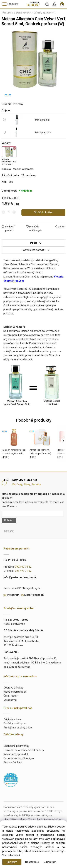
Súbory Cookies (13, 762)
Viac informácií (11, 855)
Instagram (13, 595)
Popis (34, 243)
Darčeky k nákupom (15, 724)
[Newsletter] (33, 513)
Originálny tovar (13, 719)
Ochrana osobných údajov (19, 758)
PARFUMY (6, 13)
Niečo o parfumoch (15, 692)
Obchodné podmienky (16, 746)
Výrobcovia (10, 700)
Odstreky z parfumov (44, 13)
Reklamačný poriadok (16, 754)
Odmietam (50, 862)
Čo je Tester (11, 696)
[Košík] (64, 6)
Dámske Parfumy (22, 13)
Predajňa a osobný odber (18, 728)
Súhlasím (12, 862)
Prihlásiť (9, 520)
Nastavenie (32, 862)
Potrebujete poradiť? (33, 250)
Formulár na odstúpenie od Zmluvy (24, 750)
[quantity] (9, 212)
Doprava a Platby (13, 688)
